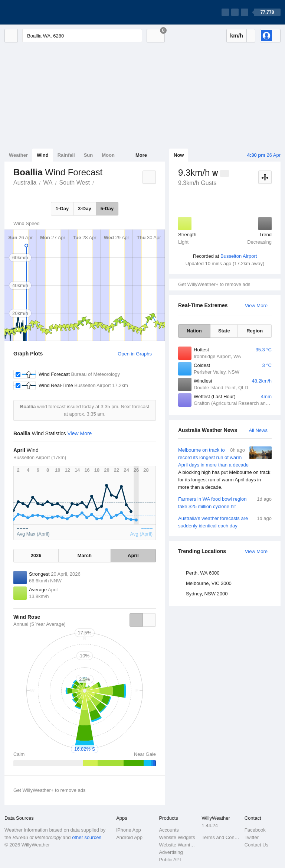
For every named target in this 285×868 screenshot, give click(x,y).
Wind (43, 155)
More (141, 155)
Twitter (252, 837)
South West (74, 183)
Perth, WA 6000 (203, 573)
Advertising (171, 852)
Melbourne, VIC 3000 (209, 583)
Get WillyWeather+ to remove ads (214, 284)
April (133, 555)
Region (255, 331)
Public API (170, 860)
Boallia (98, 182)
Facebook (255, 830)
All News (258, 430)
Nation (194, 331)
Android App (129, 837)
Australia (25, 183)
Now (179, 155)
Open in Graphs (135, 354)
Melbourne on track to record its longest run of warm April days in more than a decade (225, 469)
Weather (18, 155)
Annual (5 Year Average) (40, 624)
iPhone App (129, 830)
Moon (108, 155)
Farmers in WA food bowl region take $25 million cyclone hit (225, 502)
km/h (237, 35)
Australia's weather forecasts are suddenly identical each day (225, 522)
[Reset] (122, 36)
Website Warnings (178, 845)
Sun (89, 155)
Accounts (169, 830)
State (224, 331)
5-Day (107, 209)
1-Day (62, 209)
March (85, 555)
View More (256, 305)
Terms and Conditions (221, 837)
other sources (87, 837)
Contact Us (256, 845)
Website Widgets (177, 837)
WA (48, 183)
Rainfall (66, 155)
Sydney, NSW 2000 (207, 594)
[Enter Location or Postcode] (82, 36)
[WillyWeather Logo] (39, 12)
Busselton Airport (239, 256)
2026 (36, 555)
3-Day (84, 209)
